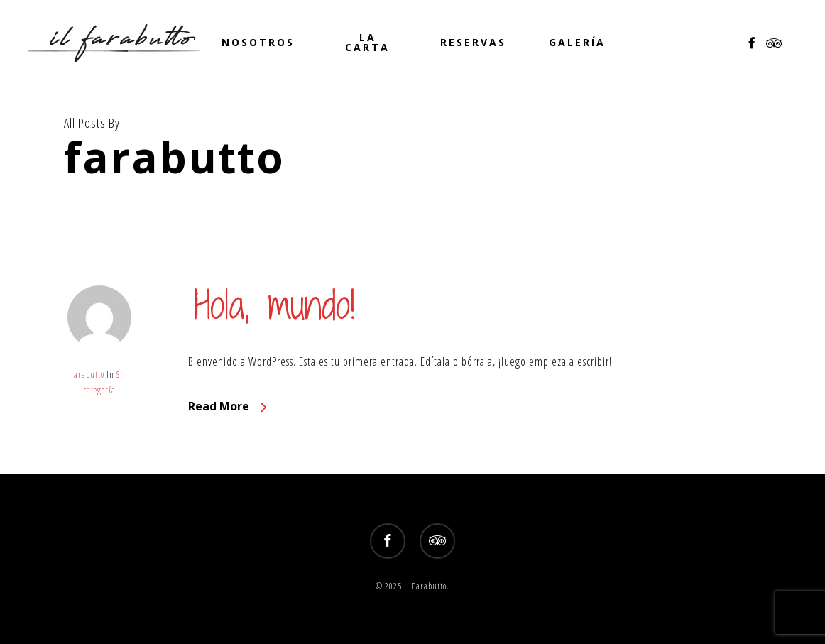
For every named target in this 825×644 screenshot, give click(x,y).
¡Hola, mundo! (272, 304)
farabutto (88, 375)
